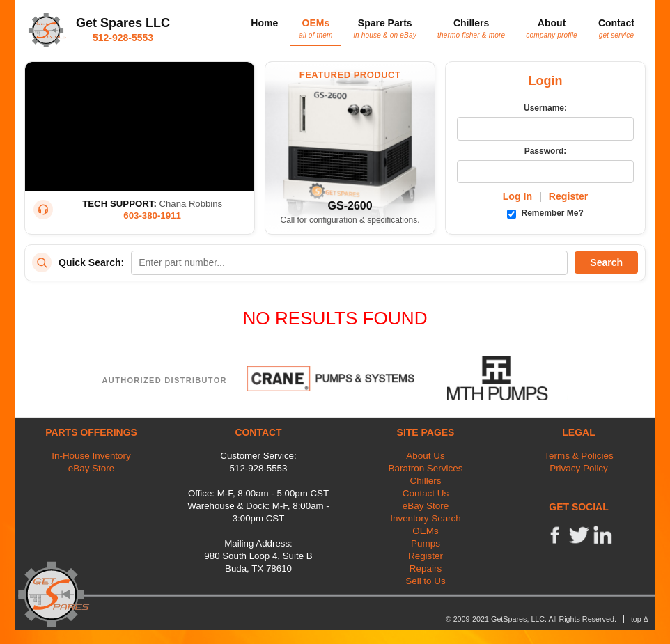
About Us (425, 456)
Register (569, 196)
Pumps (426, 543)
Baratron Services (426, 468)
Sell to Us (426, 581)
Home (264, 23)
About (552, 28)
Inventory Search (426, 518)
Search (606, 262)
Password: (546, 151)
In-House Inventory (91, 456)
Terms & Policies (578, 456)
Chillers (471, 28)
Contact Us (426, 493)
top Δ (640, 619)
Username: (545, 108)
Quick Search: (91, 262)
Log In (517, 196)
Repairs (426, 568)
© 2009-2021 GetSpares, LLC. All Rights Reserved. (531, 619)
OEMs (315, 28)
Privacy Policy (579, 468)
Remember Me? (545, 213)
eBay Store (91, 468)
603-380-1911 (152, 215)
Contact (616, 28)
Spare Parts (385, 28)
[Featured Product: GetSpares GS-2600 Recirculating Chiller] (350, 148)
